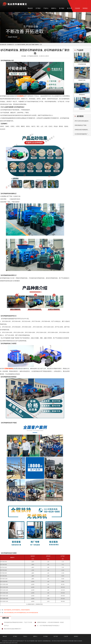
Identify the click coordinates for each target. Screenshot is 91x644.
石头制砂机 (20, 96)
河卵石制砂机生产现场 (80, 125)
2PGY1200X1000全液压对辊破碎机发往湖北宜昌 (82, 121)
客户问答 (70, 8)
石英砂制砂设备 (82, 64)
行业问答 (77, 8)
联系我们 (85, 8)
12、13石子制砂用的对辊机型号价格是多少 (48, 626)
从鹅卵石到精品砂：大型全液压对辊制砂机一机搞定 (50, 622)
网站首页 (30, 8)
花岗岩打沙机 (82, 80)
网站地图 (71, 641)
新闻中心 (54, 8)
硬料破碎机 (82, 95)
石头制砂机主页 (10, 45)
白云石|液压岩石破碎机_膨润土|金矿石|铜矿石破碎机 (27, 45)
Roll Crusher (3, 643)
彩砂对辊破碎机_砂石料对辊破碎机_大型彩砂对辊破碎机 (17, 610)
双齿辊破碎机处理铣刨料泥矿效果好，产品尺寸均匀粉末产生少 (18, 624)
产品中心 (46, 8)
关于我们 (38, 8)
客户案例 (62, 8)
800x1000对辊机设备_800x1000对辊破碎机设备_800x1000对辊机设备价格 (21, 613)
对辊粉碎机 (82, 109)
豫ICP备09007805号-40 (64, 641)
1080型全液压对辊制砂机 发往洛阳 (82, 130)
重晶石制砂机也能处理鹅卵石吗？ (13, 629)
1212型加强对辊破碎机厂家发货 (82, 134)
